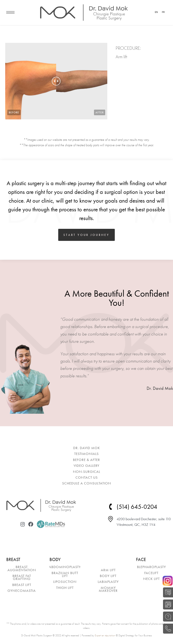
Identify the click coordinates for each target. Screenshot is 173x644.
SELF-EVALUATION (167, 592)
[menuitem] (86, 448)
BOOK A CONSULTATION (167, 604)
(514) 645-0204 (167, 629)
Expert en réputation (105, 635)
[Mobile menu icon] (10, 12)
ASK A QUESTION (167, 617)
